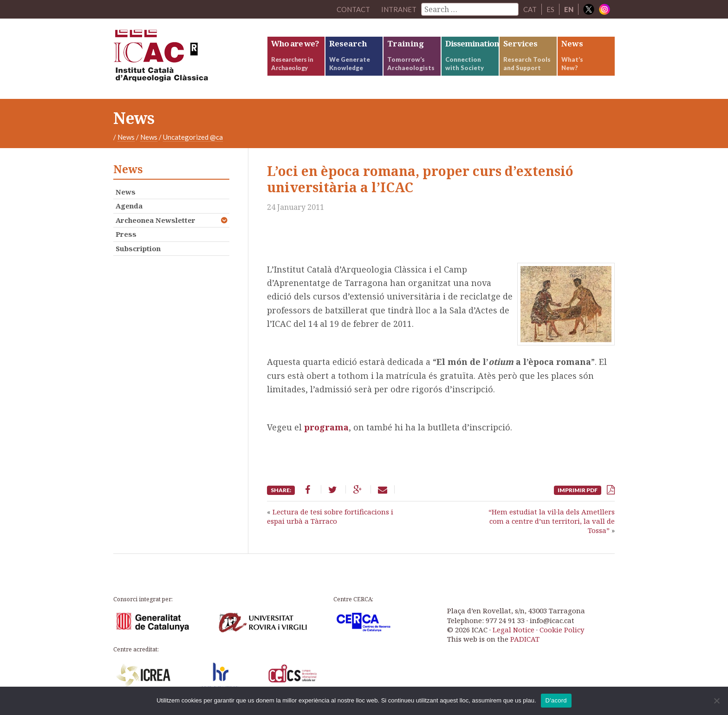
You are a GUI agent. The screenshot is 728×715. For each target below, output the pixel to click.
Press (126, 234)
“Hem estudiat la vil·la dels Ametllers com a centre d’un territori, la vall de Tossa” (552, 521)
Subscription (138, 248)
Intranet (399, 9)
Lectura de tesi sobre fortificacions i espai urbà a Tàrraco (330, 516)
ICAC (183, 59)
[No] (716, 701)
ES (550, 9)
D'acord (556, 700)
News (126, 137)
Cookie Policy (562, 630)
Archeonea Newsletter (156, 220)
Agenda (129, 206)
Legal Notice (513, 630)
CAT (530, 9)
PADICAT (525, 639)
